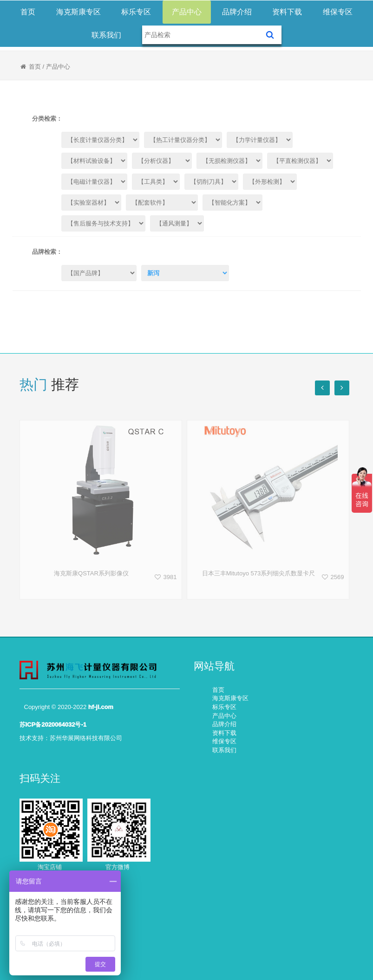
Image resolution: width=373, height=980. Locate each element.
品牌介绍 (237, 12)
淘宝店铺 (50, 867)
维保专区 (338, 12)
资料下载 (287, 12)
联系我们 (106, 35)
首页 (28, 12)
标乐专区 (136, 12)
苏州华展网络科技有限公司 (86, 738)
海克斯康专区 (79, 12)
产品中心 (187, 12)
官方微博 (118, 867)
